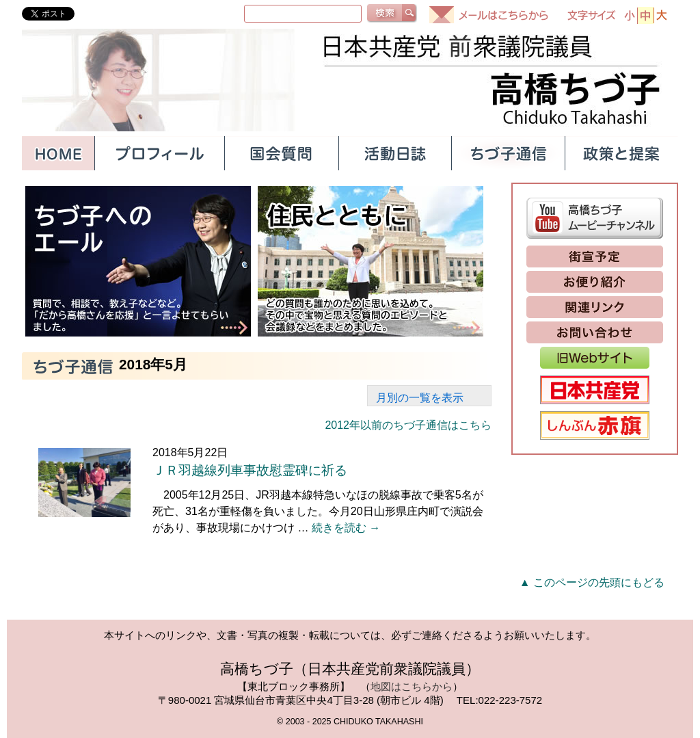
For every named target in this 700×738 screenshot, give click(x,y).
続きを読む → (346, 528)
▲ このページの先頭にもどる (592, 582)
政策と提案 (621, 153)
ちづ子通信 (508, 153)
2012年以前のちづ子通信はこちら (408, 425)
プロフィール (159, 153)
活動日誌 (394, 153)
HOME (58, 153)
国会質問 (281, 153)
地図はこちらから (412, 686)
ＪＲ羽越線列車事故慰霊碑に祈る (250, 470)
